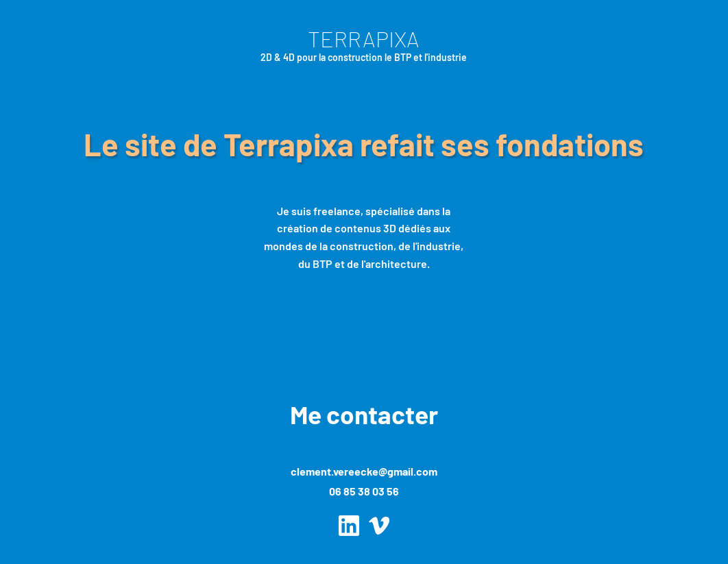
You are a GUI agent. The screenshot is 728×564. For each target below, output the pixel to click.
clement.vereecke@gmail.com (364, 471)
